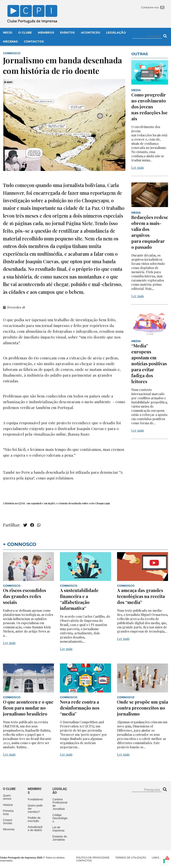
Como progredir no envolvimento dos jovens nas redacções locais (149, 107)
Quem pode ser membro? (35, 809)
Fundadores (35, 799)
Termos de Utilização (131, 858)
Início (8, 33)
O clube (9, 789)
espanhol (36, 503)
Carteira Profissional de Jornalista (60, 804)
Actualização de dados (35, 828)
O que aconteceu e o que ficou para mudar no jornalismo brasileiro (28, 708)
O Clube (25, 33)
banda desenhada (71, 503)
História (8, 805)
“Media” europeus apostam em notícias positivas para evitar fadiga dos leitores (149, 364)
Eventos (67, 33)
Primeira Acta (8, 812)
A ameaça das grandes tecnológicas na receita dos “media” (141, 596)
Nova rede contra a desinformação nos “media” (80, 708)
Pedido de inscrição (34, 819)
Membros (46, 33)
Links (155, 858)
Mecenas (10, 41)
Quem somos (7, 797)
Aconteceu (91, 33)
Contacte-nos (152, 7)
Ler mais (138, 167)
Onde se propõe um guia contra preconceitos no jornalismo (143, 708)
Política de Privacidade (93, 858)
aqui (51, 478)
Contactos (34, 41)
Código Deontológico (60, 818)
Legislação (116, 33)
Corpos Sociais (8, 822)
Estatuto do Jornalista (60, 838)
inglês (51, 503)
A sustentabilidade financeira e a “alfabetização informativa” (79, 599)
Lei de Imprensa (59, 829)
